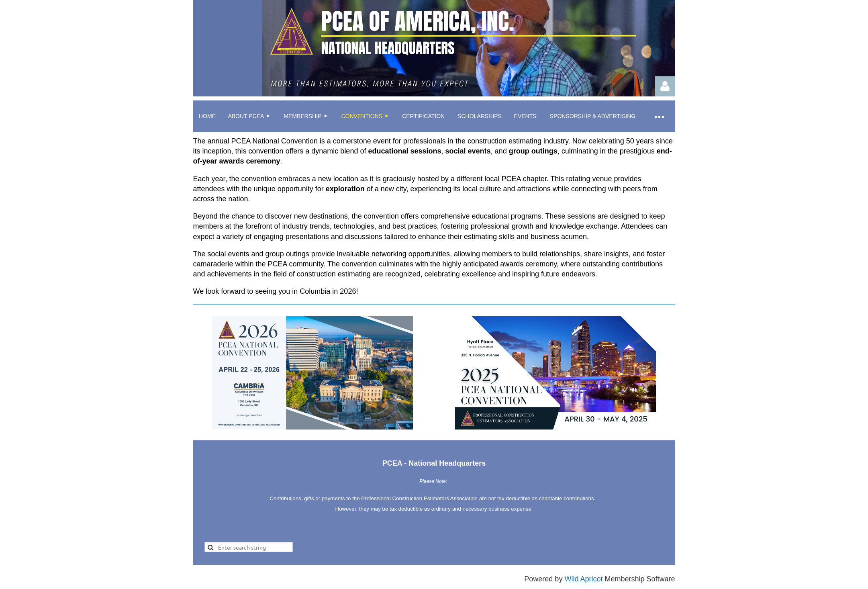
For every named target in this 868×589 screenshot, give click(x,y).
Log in (665, 86)
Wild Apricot (583, 579)
